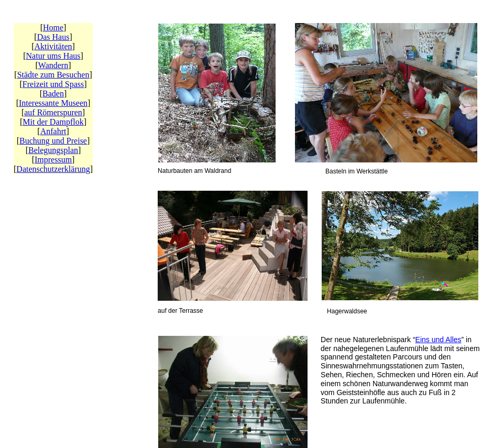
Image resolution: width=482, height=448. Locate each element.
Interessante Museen (53, 103)
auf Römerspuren (53, 112)
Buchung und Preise (53, 141)
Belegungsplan (53, 150)
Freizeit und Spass (53, 84)
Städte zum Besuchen (53, 75)
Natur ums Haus (53, 56)
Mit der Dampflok (53, 122)
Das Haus (53, 37)
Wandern (53, 65)
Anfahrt (53, 131)
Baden (53, 94)
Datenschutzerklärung (53, 169)
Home (53, 28)
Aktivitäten (53, 46)
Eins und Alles (439, 340)
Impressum (53, 160)
